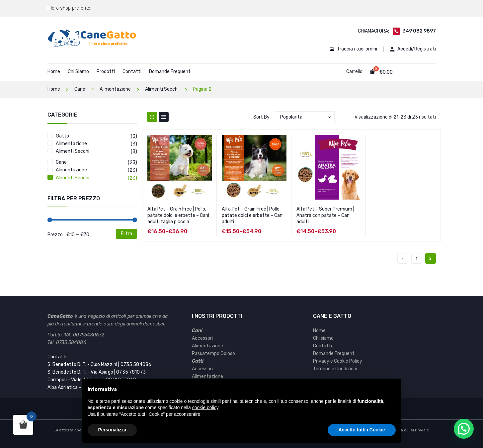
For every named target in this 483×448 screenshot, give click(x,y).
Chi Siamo (78, 72)
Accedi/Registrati (413, 49)
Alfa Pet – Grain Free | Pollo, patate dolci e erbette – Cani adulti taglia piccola (178, 215)
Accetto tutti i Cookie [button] (362, 430)
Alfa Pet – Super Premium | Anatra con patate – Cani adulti (325, 215)
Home (54, 72)
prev (403, 258)
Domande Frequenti (170, 72)
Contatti (132, 72)
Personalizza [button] (112, 430)
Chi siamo (323, 338)
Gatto (62, 136)
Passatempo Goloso (213, 354)
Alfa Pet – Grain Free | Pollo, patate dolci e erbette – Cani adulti (253, 215)
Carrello (354, 72)
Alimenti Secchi (162, 89)
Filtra (126, 234)
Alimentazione (115, 89)
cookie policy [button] (205, 407)
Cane (80, 89)
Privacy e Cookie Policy (338, 361)
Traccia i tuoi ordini (353, 49)
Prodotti (106, 72)
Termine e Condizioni (335, 369)
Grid (152, 117)
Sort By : (262, 117)
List (164, 117)
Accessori (202, 338)
